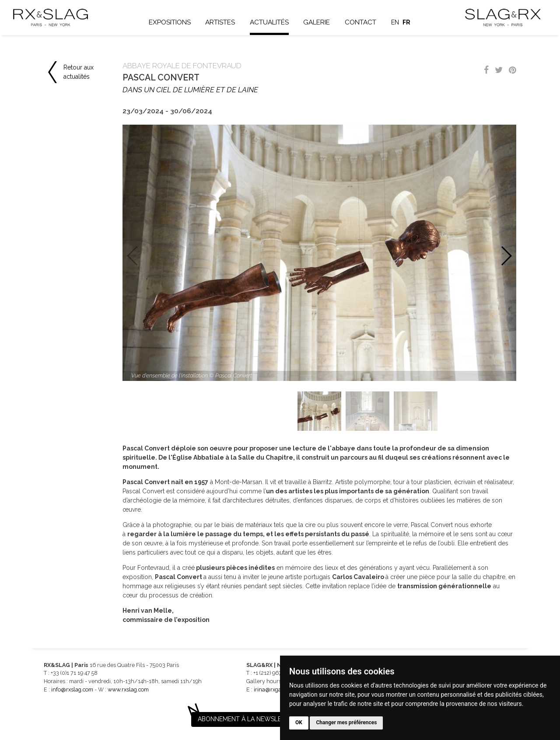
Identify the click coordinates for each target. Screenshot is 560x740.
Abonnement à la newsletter (247, 719)
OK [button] (299, 723)
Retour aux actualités (79, 72)
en (395, 22)
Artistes (220, 22)
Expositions (170, 22)
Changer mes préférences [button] (346, 723)
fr (406, 22)
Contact (360, 22)
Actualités (269, 22)
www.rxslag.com (128, 689)
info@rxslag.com (72, 689)
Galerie (317, 22)
